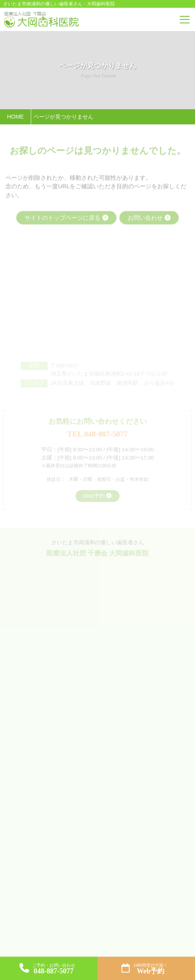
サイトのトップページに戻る (62, 218)
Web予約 (94, 496)
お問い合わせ (145, 218)
